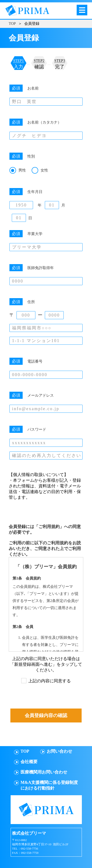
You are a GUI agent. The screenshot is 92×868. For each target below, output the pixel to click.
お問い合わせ (59, 751)
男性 (22, 170)
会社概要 (29, 762)
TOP (12, 24)
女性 (44, 170)
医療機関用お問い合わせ (44, 772)
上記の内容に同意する (50, 681)
